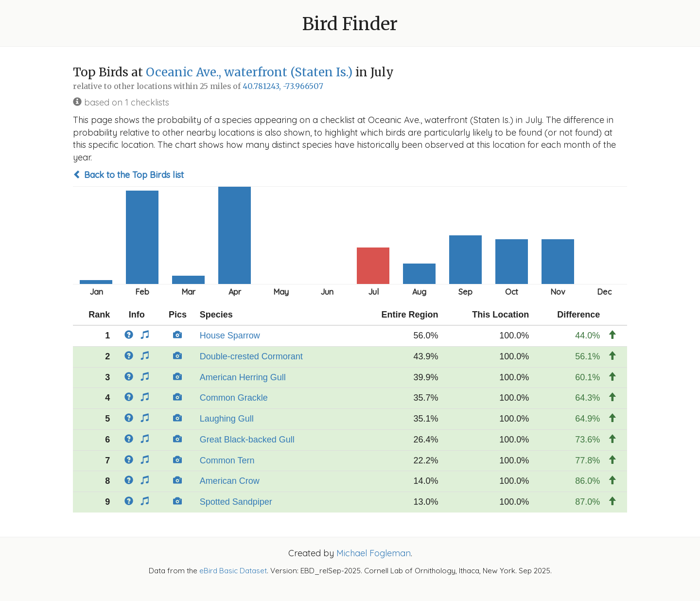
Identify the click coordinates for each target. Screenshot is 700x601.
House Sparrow (230, 336)
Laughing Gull (227, 419)
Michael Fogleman (374, 553)
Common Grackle (234, 398)
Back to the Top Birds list (128, 175)
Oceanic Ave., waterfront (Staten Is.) (249, 72)
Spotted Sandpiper (236, 502)
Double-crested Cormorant (251, 356)
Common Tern (227, 460)
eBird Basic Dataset (233, 571)
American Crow (230, 481)
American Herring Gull (243, 377)
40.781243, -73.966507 (283, 86)
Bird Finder (350, 24)
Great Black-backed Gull (247, 440)
